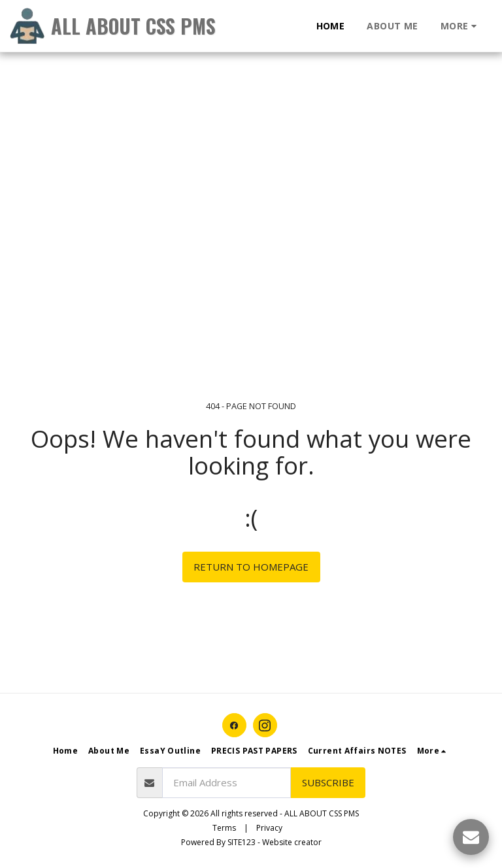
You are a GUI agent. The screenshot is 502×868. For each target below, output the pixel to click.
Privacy (269, 828)
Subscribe (328, 782)
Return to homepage (251, 567)
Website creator (292, 842)
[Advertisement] (246, 92)
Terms (224, 828)
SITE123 (242, 842)
